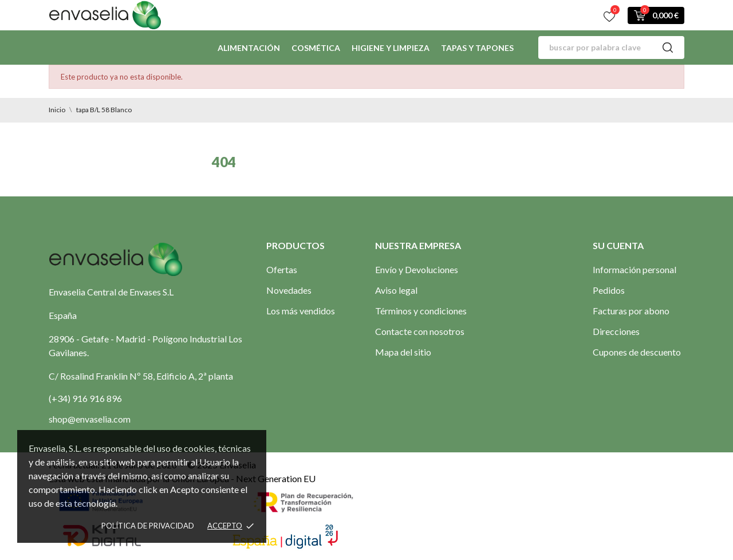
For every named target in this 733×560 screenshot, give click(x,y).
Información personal (635, 269)
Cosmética (316, 48)
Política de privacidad (148, 526)
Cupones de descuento (637, 352)
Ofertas (282, 269)
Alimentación (249, 48)
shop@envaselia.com (90, 419)
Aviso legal (396, 290)
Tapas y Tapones (477, 48)
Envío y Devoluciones (417, 269)
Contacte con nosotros (420, 331)
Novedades (289, 290)
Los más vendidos (301, 311)
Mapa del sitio (403, 352)
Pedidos (609, 290)
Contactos (243, 15)
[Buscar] (611, 48)
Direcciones (616, 331)
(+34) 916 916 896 (85, 398)
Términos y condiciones (421, 311)
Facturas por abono (631, 311)
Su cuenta (618, 245)
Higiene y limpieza (391, 48)
